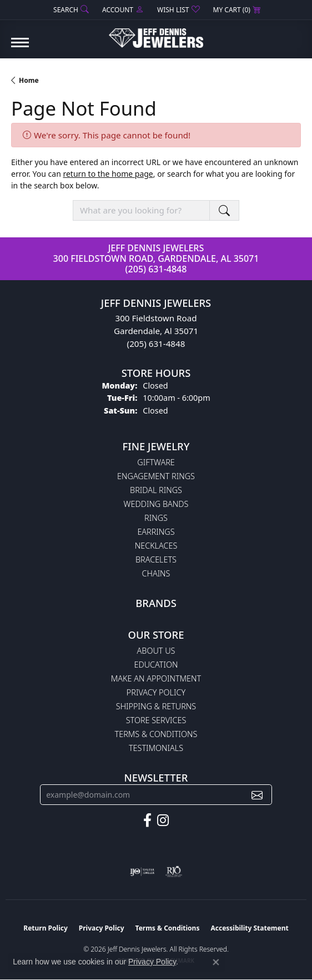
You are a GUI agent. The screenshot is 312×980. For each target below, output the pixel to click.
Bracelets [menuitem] (156, 559)
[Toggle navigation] (20, 48)
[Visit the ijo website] (142, 872)
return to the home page (108, 174)
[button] (70, 10)
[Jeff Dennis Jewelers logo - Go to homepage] (156, 34)
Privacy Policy (156, 692)
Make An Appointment (156, 678)
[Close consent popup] (216, 962)
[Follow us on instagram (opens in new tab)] (163, 820)
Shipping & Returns (156, 706)
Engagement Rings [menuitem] (156, 476)
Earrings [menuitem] (156, 532)
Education (156, 665)
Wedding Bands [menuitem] (156, 504)
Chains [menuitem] (156, 573)
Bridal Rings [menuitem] (156, 490)
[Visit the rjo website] (174, 872)
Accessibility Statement (249, 928)
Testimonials (156, 748)
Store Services (156, 720)
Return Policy (46, 928)
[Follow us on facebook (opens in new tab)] (147, 820)
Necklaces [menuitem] (156, 546)
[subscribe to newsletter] (257, 795)
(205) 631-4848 (156, 269)
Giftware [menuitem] (156, 462)
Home (29, 80)
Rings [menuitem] (156, 518)
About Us (156, 651)
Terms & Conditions (156, 734)
